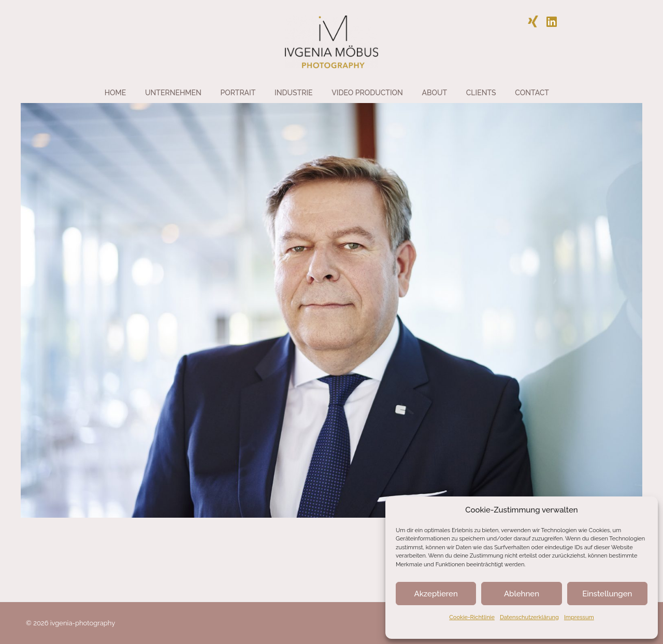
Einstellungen (607, 594)
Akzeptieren (436, 594)
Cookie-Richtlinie (472, 617)
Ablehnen (522, 594)
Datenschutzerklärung (529, 617)
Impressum (579, 617)
